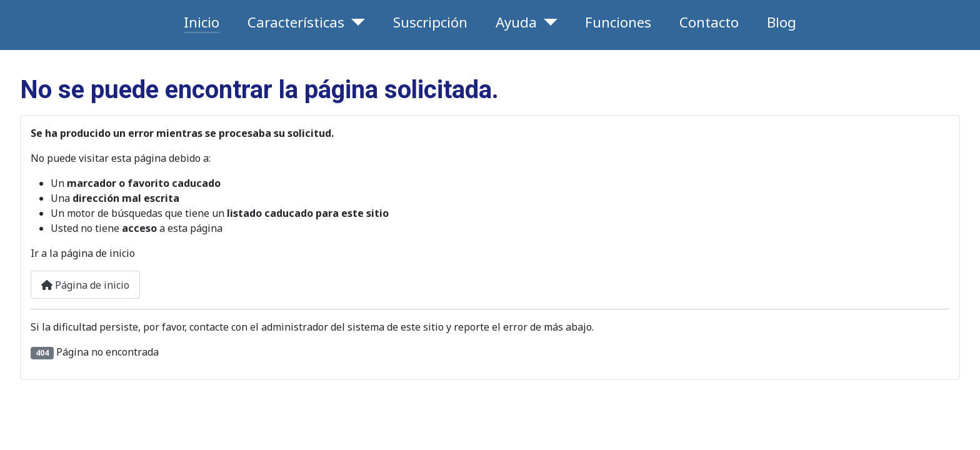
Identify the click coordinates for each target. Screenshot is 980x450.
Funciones (618, 22)
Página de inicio (85, 285)
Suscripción (430, 22)
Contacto (709, 22)
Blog (782, 22)
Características (296, 22)
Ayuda (516, 22)
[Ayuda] (547, 22)
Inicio (202, 22)
